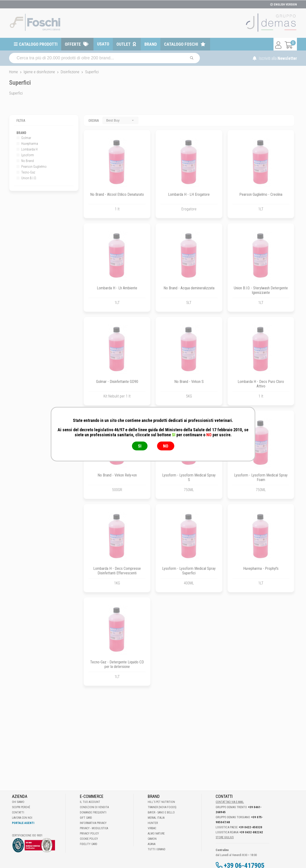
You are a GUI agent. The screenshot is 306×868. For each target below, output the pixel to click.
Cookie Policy (89, 839)
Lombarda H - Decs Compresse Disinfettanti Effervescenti (117, 571)
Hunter (153, 823)
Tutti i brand (157, 849)
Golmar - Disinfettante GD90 (117, 382)
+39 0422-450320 (250, 827)
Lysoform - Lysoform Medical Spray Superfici (189, 571)
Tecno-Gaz (26, 172)
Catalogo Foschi (181, 44)
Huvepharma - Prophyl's (261, 568)
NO (166, 446)
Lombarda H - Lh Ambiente (117, 288)
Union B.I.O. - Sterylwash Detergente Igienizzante (261, 290)
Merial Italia (156, 818)
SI (140, 446)
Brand (151, 44)
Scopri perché (21, 807)
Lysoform (25, 155)
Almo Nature (156, 834)
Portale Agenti (23, 823)
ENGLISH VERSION (284, 5)
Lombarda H (27, 149)
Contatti (18, 812)
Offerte (73, 44)
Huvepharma (27, 144)
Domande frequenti (93, 812)
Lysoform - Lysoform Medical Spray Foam (261, 477)
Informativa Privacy (93, 823)
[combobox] (120, 120)
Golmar (24, 138)
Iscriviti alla (275, 58)
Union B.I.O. (27, 178)
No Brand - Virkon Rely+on (117, 475)
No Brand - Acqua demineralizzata (189, 288)
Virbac (152, 828)
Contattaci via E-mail (230, 802)
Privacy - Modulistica (94, 828)
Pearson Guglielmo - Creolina (261, 194)
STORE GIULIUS (225, 837)
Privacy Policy (89, 834)
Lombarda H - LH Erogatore (189, 194)
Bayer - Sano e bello (161, 812)
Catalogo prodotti (38, 44)
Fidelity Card (89, 844)
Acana (152, 844)
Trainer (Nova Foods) (162, 807)
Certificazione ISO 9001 (27, 835)
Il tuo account (90, 802)
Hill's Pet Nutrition (161, 802)
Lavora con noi (22, 818)
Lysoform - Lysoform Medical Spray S (189, 477)
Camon (152, 839)
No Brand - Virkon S (189, 382)
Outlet (123, 44)
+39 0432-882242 (251, 832)
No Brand (25, 161)
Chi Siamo (18, 802)
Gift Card (86, 818)
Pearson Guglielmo (32, 167)
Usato (103, 44)
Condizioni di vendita (94, 807)
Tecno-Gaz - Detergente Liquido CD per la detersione (117, 664)
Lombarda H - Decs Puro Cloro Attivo (261, 384)
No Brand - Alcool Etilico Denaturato (117, 194)
